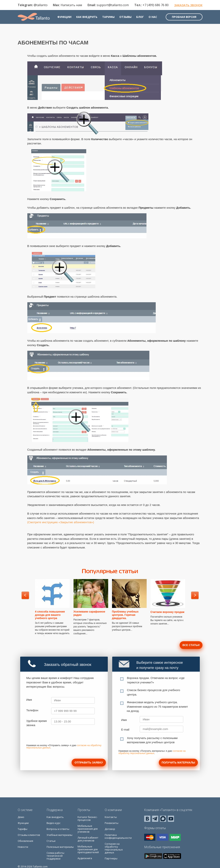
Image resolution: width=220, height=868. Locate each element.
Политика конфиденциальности (118, 836)
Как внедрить (87, 17)
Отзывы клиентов (29, 835)
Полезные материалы (60, 847)
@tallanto (41, 5)
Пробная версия (184, 17)
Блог (140, 17)
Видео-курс (54, 823)
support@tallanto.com (113, 5)
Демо (21, 817)
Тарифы (108, 17)
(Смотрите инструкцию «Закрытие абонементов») (61, 522)
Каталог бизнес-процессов (87, 818)
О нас (153, 17)
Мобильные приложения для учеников (88, 829)
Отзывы (125, 17)
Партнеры (111, 858)
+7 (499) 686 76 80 (156, 5)
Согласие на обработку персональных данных (114, 848)
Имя (29, 700)
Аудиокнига (85, 858)
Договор (110, 829)
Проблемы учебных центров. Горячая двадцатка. (125, 615)
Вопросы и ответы (58, 829)
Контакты (111, 817)
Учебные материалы (59, 835)
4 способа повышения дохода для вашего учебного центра (50, 615)
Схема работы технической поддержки (55, 856)
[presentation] (56, 737)
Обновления (25, 841)
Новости (23, 847)
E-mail (125, 729)
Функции (64, 17)
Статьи (51, 841)
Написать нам (71, 5)
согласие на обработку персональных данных (152, 752)
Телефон (32, 710)
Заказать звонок (188, 5)
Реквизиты (112, 823)
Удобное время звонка (37, 723)
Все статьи (191, 645)
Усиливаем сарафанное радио (89, 613)
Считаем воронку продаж (167, 612)
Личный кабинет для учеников (88, 839)
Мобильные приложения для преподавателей (88, 849)
